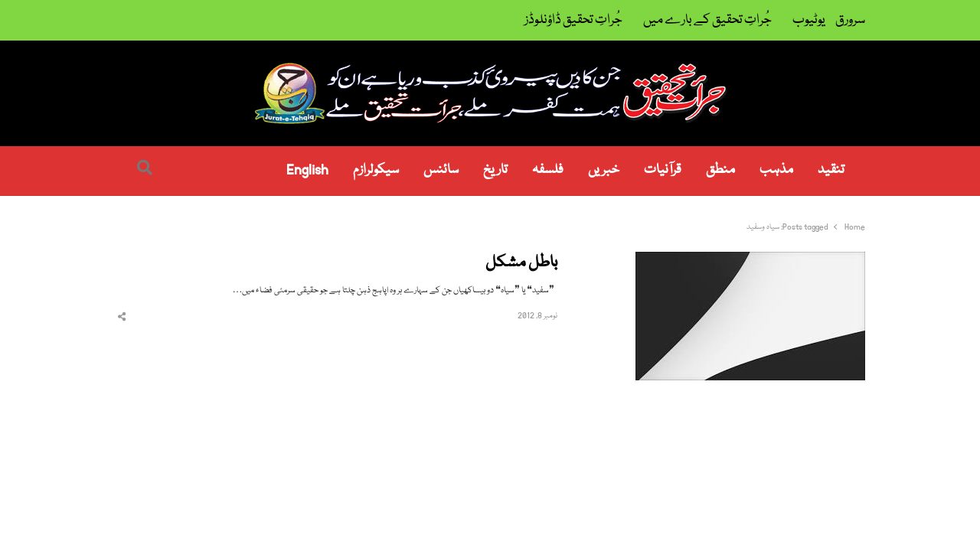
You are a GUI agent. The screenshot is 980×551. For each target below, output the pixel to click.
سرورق (850, 20)
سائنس (441, 170)
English (307, 170)
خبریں (604, 170)
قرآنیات (663, 170)
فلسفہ (548, 170)
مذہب (776, 170)
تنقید (831, 170)
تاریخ (495, 170)
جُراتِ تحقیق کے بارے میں (707, 20)
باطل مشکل (521, 264)
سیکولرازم (376, 170)
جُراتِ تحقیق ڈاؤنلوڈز (573, 20)
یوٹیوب (809, 20)
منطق (720, 170)
